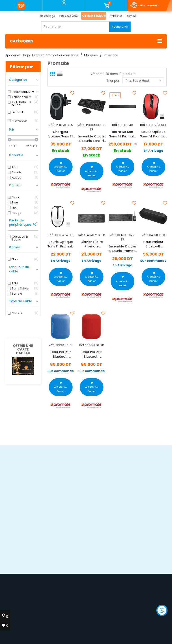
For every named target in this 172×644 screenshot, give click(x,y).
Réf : (52, 125)
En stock (61, 151)
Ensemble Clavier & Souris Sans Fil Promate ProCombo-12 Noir (92, 138)
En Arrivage (153, 151)
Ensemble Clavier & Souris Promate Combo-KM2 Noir (123, 249)
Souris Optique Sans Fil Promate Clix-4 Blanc (61, 244)
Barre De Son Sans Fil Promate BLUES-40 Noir (123, 134)
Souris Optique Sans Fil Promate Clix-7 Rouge (153, 134)
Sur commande (153, 261)
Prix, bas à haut (143, 81)
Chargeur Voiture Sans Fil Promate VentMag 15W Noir (61, 134)
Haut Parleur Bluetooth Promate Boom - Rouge (91, 354)
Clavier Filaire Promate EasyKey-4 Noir (91, 244)
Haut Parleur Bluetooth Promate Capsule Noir (153, 244)
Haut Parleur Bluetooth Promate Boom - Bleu (61, 354)
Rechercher (120, 27)
